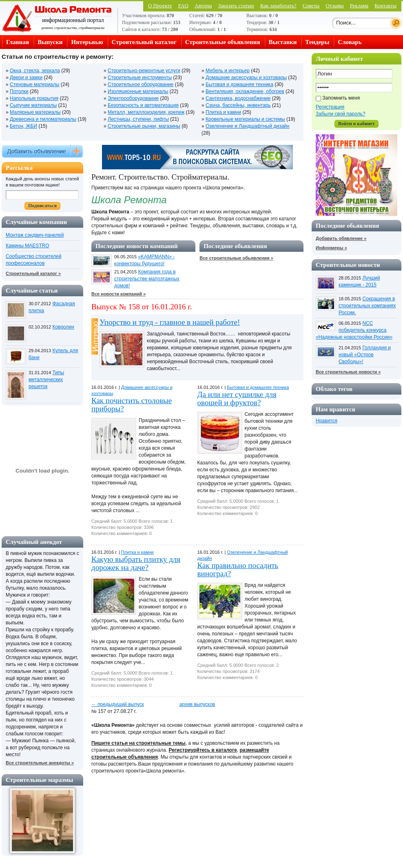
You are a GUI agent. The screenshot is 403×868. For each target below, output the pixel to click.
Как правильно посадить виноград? (238, 569)
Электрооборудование (133, 98)
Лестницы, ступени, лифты (138, 119)
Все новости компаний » (118, 294)
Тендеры (317, 42)
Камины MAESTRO (28, 246)
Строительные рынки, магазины (144, 126)
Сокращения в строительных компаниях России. (367, 306)
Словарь (350, 42)
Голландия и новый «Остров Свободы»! (365, 355)
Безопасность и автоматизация (143, 105)
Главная (18, 42)
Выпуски (50, 42)
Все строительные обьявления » (236, 258)
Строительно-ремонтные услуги (144, 71)
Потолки (19, 91)
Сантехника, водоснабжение (238, 98)
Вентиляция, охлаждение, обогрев (245, 91)
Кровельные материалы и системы (245, 119)
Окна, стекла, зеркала (35, 71)
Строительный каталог (144, 42)
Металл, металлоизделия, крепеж (146, 112)
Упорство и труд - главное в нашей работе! (170, 322)
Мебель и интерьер (228, 71)
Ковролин (63, 327)
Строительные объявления (223, 42)
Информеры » (331, 248)
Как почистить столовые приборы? (132, 405)
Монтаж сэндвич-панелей (35, 235)
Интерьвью (87, 42)
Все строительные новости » (348, 372)
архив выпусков (197, 704)
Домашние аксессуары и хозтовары (246, 78)
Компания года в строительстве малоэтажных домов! (147, 279)
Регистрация (330, 107)
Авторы (203, 6)
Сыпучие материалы (33, 105)
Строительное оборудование (141, 84)
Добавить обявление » (341, 238)
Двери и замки (26, 78)
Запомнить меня (341, 98)
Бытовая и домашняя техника (239, 84)
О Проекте (160, 6)
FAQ (183, 6)
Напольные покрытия (34, 98)
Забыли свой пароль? (341, 114)
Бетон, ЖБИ (23, 126)
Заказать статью (236, 6)
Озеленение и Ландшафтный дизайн (247, 126)
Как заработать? (278, 6)
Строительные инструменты (140, 78)
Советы (311, 6)
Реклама (359, 6)
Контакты (385, 6)
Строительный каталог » (33, 273)
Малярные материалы (35, 112)
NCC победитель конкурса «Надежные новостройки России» (354, 330)
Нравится (327, 421)
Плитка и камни (223, 112)
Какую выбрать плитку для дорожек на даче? (136, 563)
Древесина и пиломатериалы (43, 119)
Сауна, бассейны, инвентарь (238, 105)
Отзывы (335, 6)
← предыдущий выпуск (118, 704)
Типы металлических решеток (46, 380)
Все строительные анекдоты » (40, 763)
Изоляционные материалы (138, 91)
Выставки (283, 42)
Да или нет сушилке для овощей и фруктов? (237, 398)
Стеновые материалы (34, 84)
